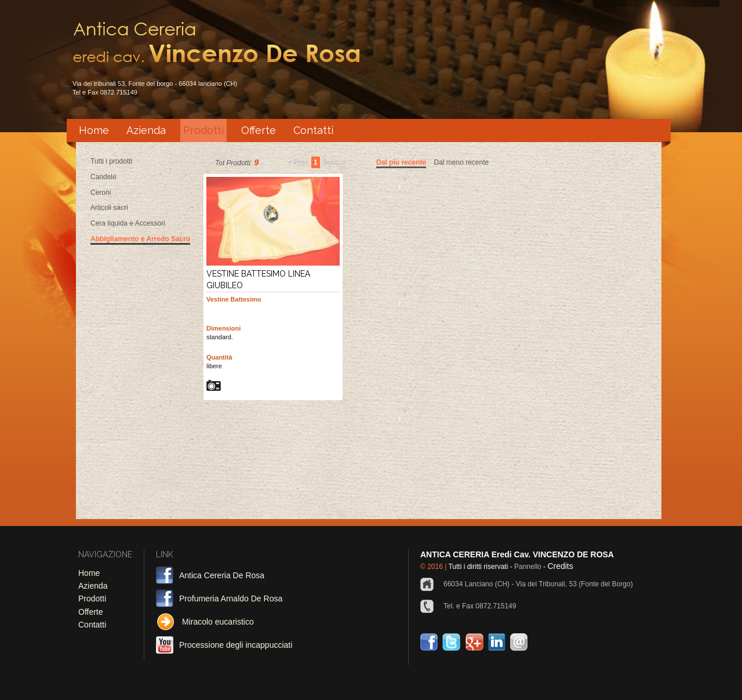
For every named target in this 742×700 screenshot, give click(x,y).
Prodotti (203, 130)
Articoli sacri (109, 208)
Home (94, 130)
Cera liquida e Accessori (128, 223)
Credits (560, 566)
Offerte (259, 130)
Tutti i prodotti (111, 161)
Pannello (527, 567)
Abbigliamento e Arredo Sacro (140, 239)
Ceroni (101, 193)
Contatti (313, 130)
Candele (103, 177)
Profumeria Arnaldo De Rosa (231, 599)
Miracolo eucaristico (218, 622)
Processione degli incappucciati (236, 645)
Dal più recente (401, 162)
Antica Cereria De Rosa (222, 575)
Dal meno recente (461, 162)
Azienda (146, 130)
